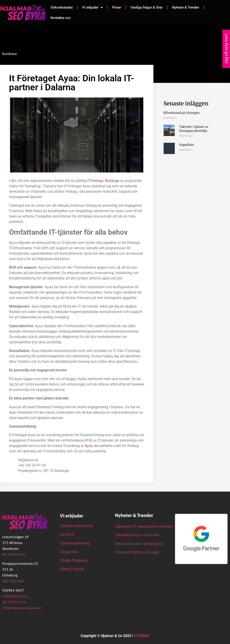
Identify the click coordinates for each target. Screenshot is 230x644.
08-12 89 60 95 (14, 554)
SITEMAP (142, 636)
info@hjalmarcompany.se (22, 608)
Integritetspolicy (15, 596)
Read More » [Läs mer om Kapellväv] (186, 150)
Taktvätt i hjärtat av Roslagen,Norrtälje (194, 129)
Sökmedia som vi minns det (137, 535)
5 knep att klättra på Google (137, 552)
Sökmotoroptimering (76, 526)
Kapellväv (187, 145)
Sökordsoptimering (75, 543)
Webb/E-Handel (72, 569)
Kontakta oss (61, 18)
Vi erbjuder (92, 8)
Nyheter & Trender (186, 7)
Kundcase (10, 54)
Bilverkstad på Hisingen (181, 113)
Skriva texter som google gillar (139, 544)
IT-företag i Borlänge (103, 181)
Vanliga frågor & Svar (147, 7)
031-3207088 (13, 581)
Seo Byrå (67, 534)
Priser (117, 7)
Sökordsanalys (62, 7)
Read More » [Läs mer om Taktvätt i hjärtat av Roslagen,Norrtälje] (186, 136)
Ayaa (89, 446)
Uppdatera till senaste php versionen (144, 526)
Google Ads (69, 552)
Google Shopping (73, 560)
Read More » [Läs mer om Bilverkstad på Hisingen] (170, 118)
